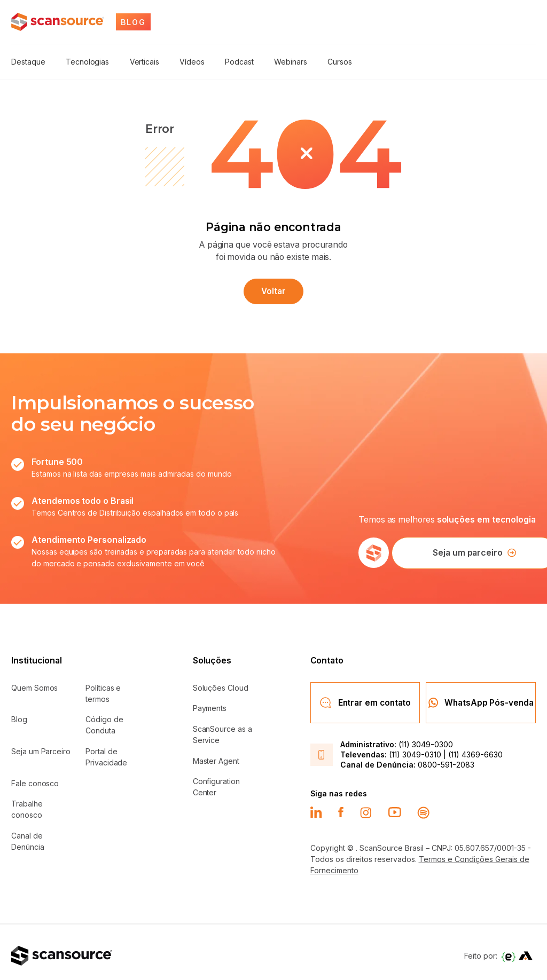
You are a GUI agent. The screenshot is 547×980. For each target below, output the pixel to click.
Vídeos (187, 61)
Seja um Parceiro (41, 748)
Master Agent (216, 757)
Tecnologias (86, 61)
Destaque (28, 61)
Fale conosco (35, 780)
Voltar (273, 289)
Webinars (282, 61)
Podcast (233, 61)
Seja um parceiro (464, 550)
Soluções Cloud (221, 684)
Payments (210, 705)
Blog (19, 716)
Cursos (330, 61)
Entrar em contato (365, 697)
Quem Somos (34, 684)
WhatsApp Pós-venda (481, 697)
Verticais (141, 61)
